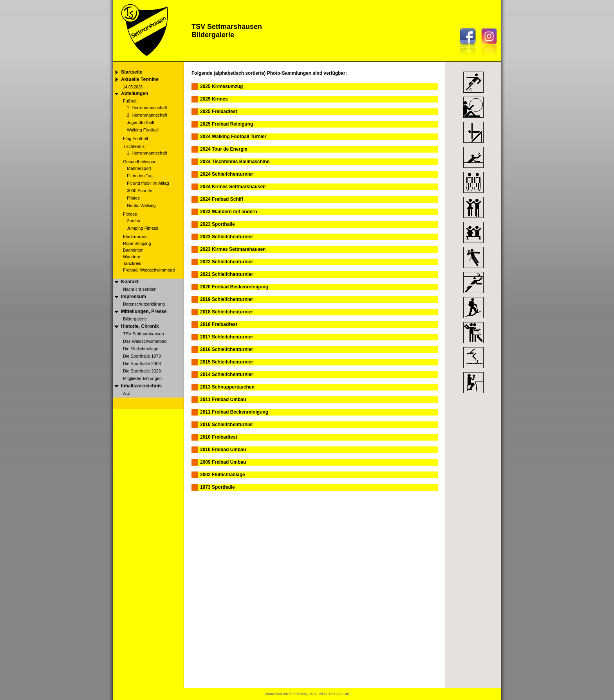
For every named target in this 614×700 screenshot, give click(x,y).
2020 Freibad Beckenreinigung (234, 287)
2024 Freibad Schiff (222, 199)
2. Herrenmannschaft (147, 115)
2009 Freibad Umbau (223, 462)
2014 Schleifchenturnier (227, 374)
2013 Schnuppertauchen (227, 387)
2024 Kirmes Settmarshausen (233, 187)
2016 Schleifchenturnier (227, 349)
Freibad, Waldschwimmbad (149, 270)
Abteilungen (135, 94)
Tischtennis (134, 146)
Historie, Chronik (140, 326)
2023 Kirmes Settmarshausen (233, 249)
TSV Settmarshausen (144, 334)
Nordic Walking (141, 205)
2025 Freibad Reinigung (227, 124)
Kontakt (130, 282)
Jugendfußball (140, 122)
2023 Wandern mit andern (229, 212)
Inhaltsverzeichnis (141, 386)
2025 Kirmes (214, 99)
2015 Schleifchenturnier (227, 362)
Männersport (139, 168)
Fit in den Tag (140, 176)
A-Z (126, 393)
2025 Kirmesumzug (221, 86)
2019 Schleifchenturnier (227, 299)
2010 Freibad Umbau (223, 450)
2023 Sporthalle (218, 224)
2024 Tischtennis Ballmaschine (235, 162)
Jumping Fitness (143, 228)
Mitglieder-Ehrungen (142, 378)
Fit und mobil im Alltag (148, 183)
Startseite (132, 72)
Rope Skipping (137, 243)
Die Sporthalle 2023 (142, 371)
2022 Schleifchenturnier (227, 262)
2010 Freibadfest (219, 437)
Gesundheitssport (140, 162)
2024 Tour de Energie (224, 149)
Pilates (133, 198)
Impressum (134, 297)
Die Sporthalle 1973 (142, 356)
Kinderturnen (135, 237)
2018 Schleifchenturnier (227, 312)
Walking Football (143, 130)
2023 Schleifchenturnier (227, 237)
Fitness (130, 214)
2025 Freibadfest (219, 112)
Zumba (134, 221)
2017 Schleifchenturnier (227, 337)
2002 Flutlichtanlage (223, 475)
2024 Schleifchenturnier (227, 174)
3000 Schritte (140, 191)
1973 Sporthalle (218, 487)
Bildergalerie (135, 319)
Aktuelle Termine (140, 79)
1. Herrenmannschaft (147, 108)
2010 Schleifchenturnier (227, 425)
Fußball (130, 101)
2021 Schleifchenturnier (227, 274)
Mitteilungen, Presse (144, 311)
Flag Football (135, 139)
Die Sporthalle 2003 (142, 363)
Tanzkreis (132, 263)
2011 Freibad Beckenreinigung (234, 412)
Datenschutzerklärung (144, 304)
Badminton (133, 250)
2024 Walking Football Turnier (233, 137)
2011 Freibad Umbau (223, 399)
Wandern (132, 257)
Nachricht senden (140, 289)
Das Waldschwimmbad (145, 341)
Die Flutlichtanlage (141, 349)
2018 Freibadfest (219, 324)
